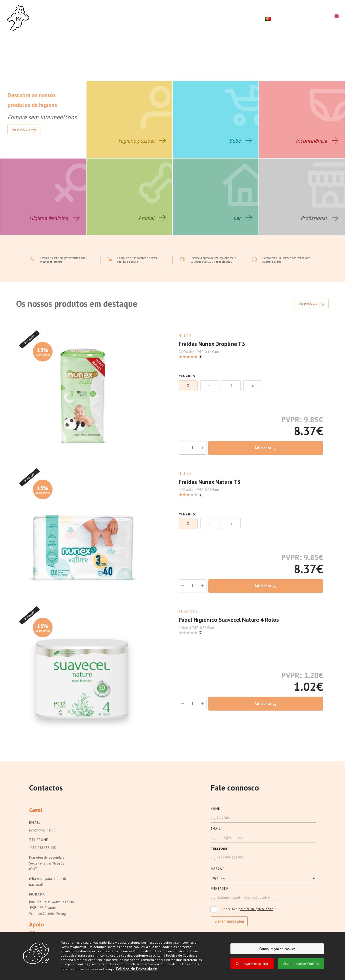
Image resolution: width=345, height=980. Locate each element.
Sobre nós (64, 18)
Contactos (186, 18)
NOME (217, 814)
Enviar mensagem (229, 927)
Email (35, 828)
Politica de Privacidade (137, 969)
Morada (37, 900)
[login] (314, 19)
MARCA (218, 874)
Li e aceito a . (243, 915)
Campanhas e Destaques (135, 18)
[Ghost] (18, 18)
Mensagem (220, 894)
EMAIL (217, 834)
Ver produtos (312, 310)
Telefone (39, 845)
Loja (92, 18)
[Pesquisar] (294, 19)
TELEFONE (220, 854)
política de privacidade (256, 915)
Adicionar (266, 454)
